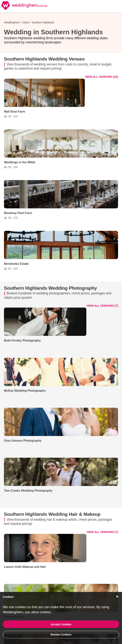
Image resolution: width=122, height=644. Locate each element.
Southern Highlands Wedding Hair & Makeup (52, 514)
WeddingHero (12, 22)
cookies (46, 612)
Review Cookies (61, 634)
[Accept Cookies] (117, 597)
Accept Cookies (61, 624)
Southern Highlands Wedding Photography (50, 288)
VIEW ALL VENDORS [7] (102, 306)
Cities (26, 22)
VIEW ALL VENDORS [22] (101, 77)
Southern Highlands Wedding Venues (44, 59)
